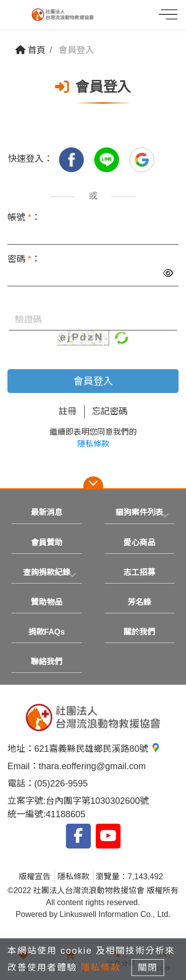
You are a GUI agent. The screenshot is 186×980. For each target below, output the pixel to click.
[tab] (140, 513)
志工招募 (139, 572)
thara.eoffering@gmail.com (92, 766)
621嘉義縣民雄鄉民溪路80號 (97, 749)
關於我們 (139, 632)
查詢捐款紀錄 (47, 572)
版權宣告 (35, 877)
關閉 (148, 968)
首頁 (31, 50)
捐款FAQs (47, 632)
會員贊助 (47, 543)
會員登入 (93, 381)
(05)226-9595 (61, 784)
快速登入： (30, 159)
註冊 (67, 411)
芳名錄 (139, 602)
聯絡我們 (47, 662)
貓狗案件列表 (139, 512)
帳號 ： (24, 217)
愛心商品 (139, 543)
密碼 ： (24, 259)
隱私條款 (93, 444)
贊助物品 (47, 602)
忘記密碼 (110, 411)
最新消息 (47, 512)
